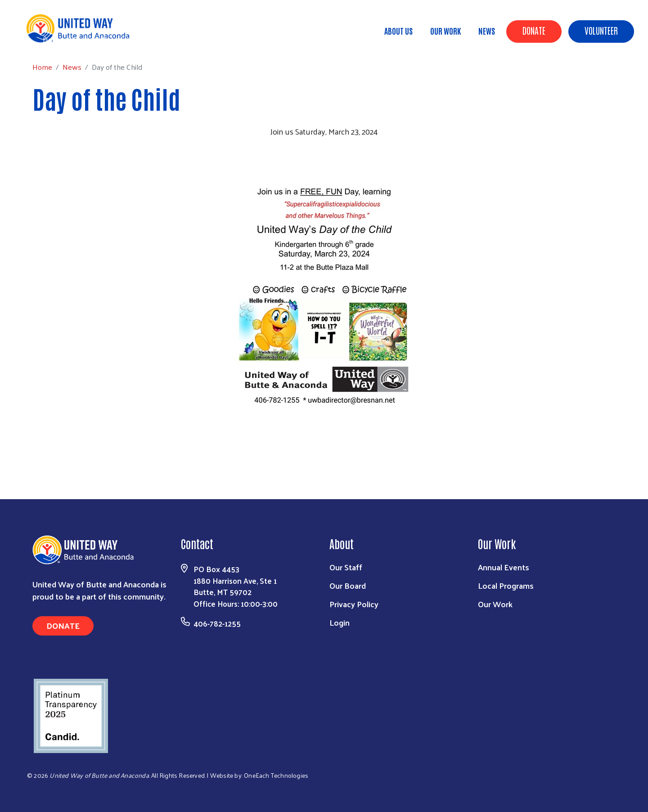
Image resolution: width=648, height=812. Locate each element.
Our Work (445, 31)
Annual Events (504, 567)
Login (340, 622)
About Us (398, 31)
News (487, 31)
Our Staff (346, 567)
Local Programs (506, 585)
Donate (534, 30)
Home (53, 39)
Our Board (348, 585)
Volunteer (601, 30)
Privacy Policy (354, 604)
